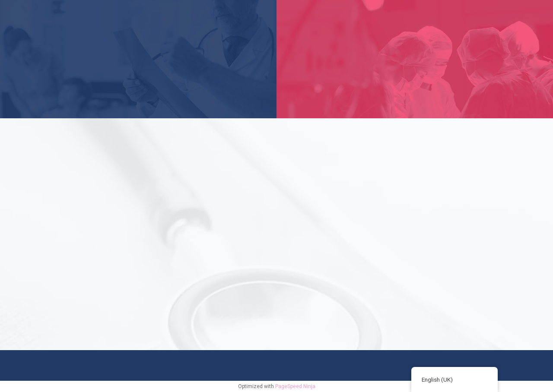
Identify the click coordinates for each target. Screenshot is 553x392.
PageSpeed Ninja (295, 386)
